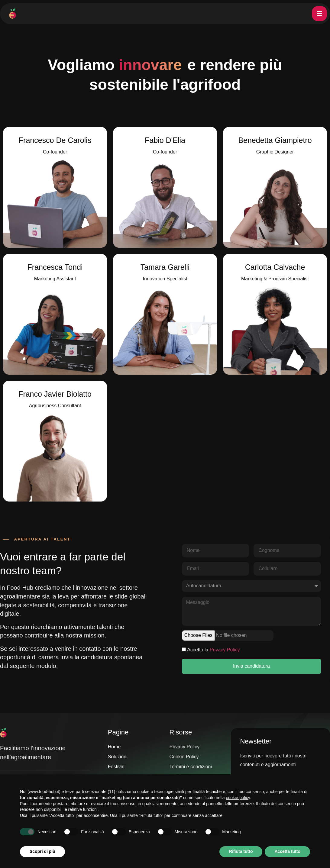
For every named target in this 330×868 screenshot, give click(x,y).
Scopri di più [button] (42, 851)
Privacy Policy (225, 650)
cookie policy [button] (238, 798)
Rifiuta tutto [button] (241, 851)
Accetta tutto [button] (287, 851)
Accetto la (213, 650)
